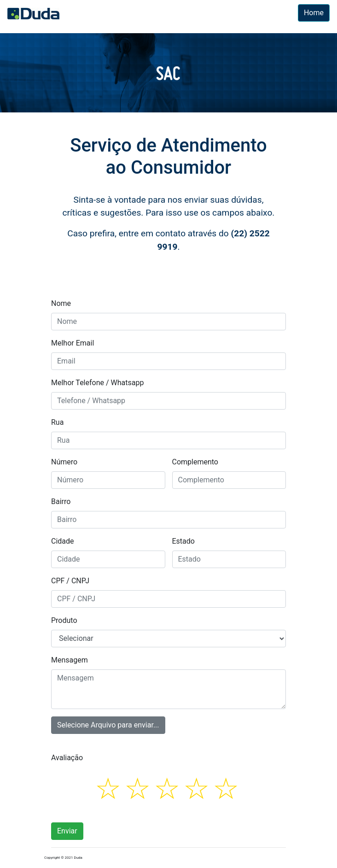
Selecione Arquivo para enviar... (108, 723)
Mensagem (70, 660)
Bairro (61, 501)
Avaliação (67, 758)
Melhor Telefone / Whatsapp (97, 383)
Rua (57, 422)
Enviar (67, 831)
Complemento (195, 462)
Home (314, 13)
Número (64, 462)
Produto (64, 620)
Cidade (63, 541)
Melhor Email (73, 343)
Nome (61, 303)
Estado (183, 541)
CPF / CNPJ (70, 581)
